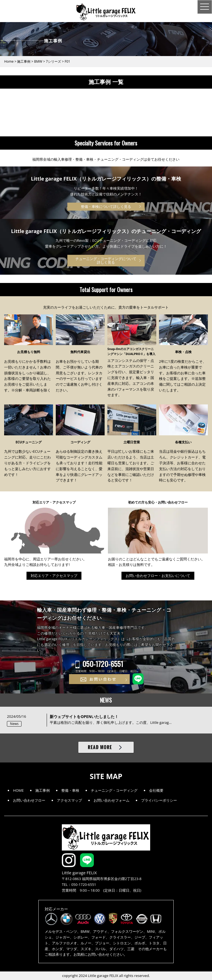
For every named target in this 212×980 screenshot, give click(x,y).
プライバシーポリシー (159, 800)
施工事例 (43, 790)
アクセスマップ (69, 800)
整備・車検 (70, 790)
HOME (18, 790)
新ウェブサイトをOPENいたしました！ (84, 717)
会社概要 (156, 790)
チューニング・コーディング (114, 790)
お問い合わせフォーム (112, 800)
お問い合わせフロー (29, 800)
